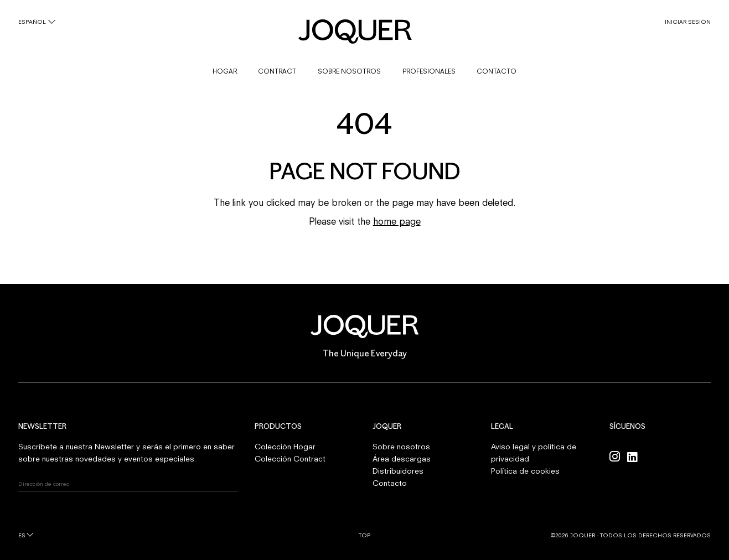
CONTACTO (497, 71)
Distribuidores (398, 471)
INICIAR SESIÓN (688, 22)
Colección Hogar (285, 447)
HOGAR (225, 71)
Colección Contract (290, 459)
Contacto (390, 483)
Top (364, 535)
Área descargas (402, 459)
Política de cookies (525, 471)
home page (397, 221)
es (22, 535)
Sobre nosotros (401, 447)
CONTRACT (277, 71)
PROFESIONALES (429, 71)
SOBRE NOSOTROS (349, 71)
